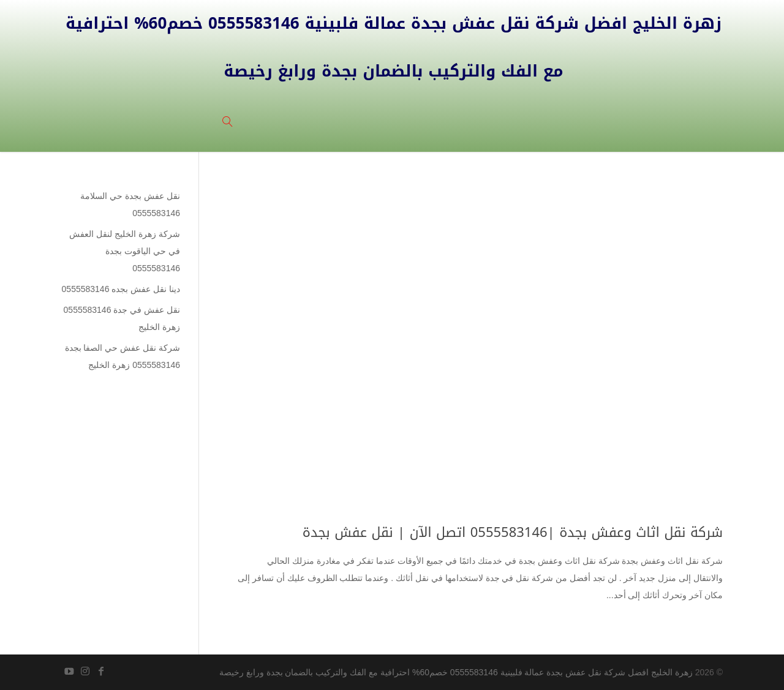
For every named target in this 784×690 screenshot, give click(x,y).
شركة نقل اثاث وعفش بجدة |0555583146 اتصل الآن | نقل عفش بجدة (513, 533)
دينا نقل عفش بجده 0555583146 (121, 289)
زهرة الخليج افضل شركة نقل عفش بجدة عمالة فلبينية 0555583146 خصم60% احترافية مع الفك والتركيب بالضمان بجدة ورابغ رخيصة (456, 672)
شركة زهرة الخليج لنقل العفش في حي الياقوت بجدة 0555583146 (125, 251)
